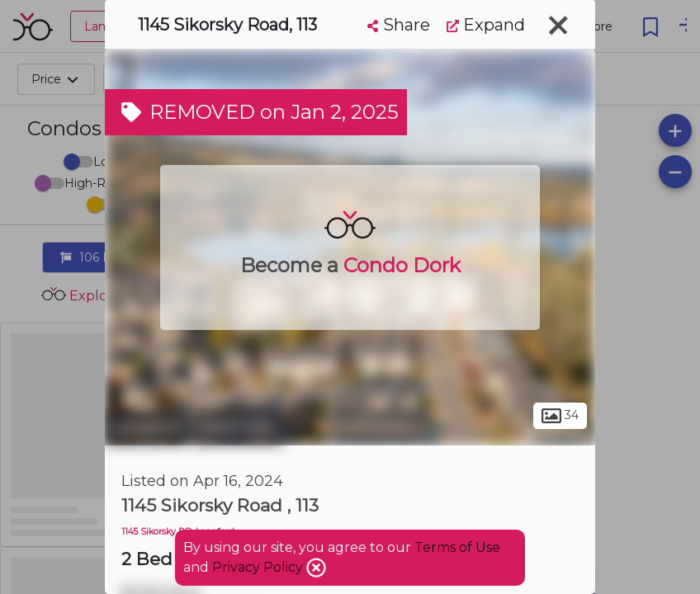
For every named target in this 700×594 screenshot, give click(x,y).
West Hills (237, 427)
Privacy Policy (259, 567)
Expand (486, 25)
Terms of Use (457, 547)
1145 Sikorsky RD (156, 532)
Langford (147, 427)
